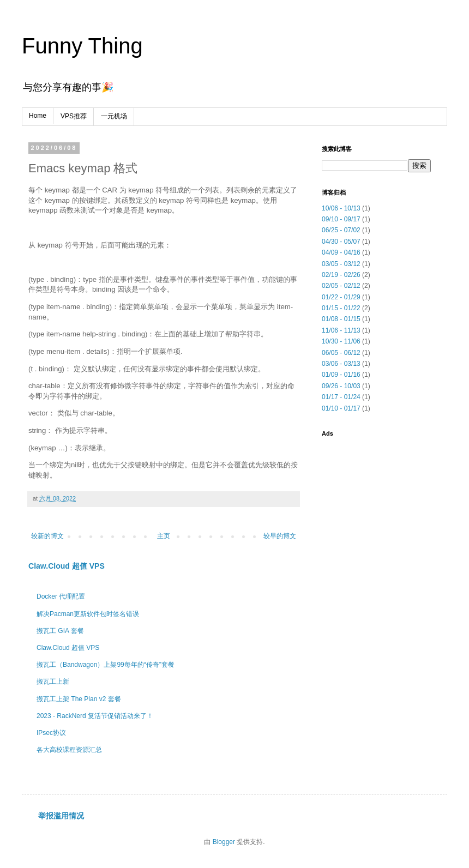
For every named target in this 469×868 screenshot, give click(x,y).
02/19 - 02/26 (341, 275)
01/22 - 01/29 (341, 297)
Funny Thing (82, 46)
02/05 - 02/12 (341, 286)
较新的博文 (47, 536)
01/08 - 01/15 (341, 319)
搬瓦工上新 (53, 682)
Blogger (224, 842)
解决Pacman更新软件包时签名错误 (88, 614)
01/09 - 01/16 (341, 375)
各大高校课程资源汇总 (69, 750)
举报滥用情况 (61, 816)
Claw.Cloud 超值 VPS (67, 566)
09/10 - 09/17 (341, 219)
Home (38, 116)
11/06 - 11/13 (341, 330)
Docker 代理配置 (61, 596)
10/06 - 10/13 (341, 208)
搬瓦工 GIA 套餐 (60, 631)
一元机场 (114, 116)
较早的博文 (280, 536)
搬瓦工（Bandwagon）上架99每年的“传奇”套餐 (106, 665)
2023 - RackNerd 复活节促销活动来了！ (95, 716)
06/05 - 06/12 (341, 353)
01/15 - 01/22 (341, 308)
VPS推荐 (74, 116)
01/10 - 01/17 (341, 408)
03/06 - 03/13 (341, 364)
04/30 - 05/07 (341, 242)
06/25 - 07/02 (341, 230)
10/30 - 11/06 (341, 341)
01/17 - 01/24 (341, 397)
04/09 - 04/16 (341, 252)
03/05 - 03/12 (341, 264)
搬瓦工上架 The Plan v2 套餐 (79, 699)
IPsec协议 (51, 733)
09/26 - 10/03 (341, 386)
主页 (164, 536)
